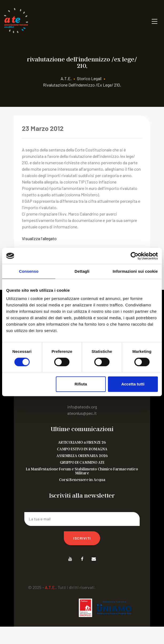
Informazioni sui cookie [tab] (135, 271)
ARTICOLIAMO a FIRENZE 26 (82, 442)
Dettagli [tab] (82, 271)
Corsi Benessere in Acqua (82, 480)
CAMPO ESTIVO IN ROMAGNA (82, 449)
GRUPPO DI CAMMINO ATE (82, 462)
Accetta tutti (133, 384)
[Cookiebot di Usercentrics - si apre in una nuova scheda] (134, 256)
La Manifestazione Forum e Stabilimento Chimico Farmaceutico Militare (82, 471)
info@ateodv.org (82, 407)
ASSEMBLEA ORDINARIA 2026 (82, 456)
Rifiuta (81, 384)
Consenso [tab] (29, 271)
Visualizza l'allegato (39, 238)
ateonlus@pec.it (82, 413)
